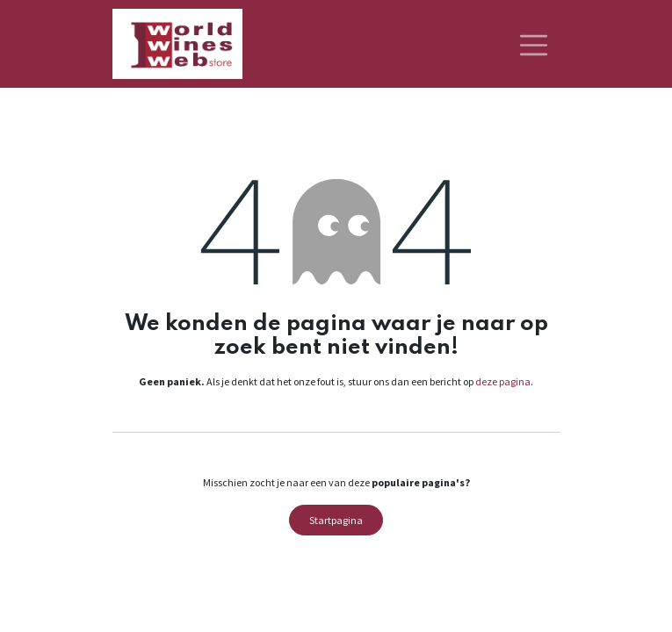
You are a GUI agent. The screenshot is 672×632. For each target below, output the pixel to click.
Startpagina (336, 520)
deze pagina (503, 381)
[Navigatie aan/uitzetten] (534, 44)
